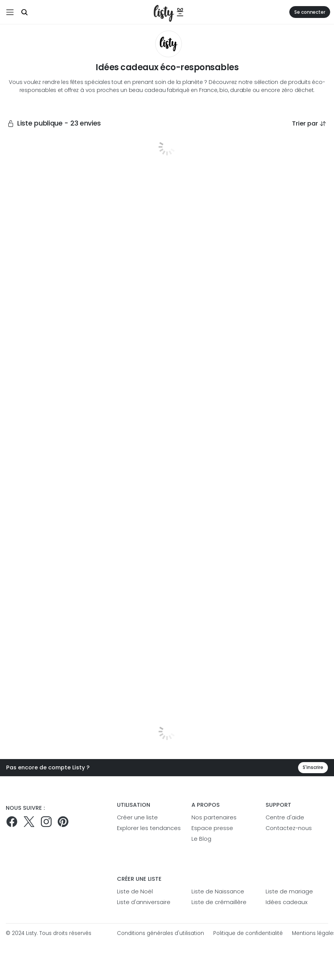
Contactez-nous (289, 828)
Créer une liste (137, 817)
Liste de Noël (135, 891)
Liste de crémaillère (219, 902)
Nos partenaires (214, 817)
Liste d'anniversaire (144, 902)
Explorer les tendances (148, 828)
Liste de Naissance (218, 891)
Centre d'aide (285, 817)
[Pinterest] (63, 822)
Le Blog (201, 839)
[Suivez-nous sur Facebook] (12, 822)
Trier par (309, 123)
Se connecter (310, 12)
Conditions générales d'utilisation (161, 933)
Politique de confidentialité (248, 933)
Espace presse (212, 828)
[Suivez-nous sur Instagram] (46, 822)
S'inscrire (313, 767)
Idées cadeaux (287, 902)
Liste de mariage (289, 891)
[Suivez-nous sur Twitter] (29, 822)
